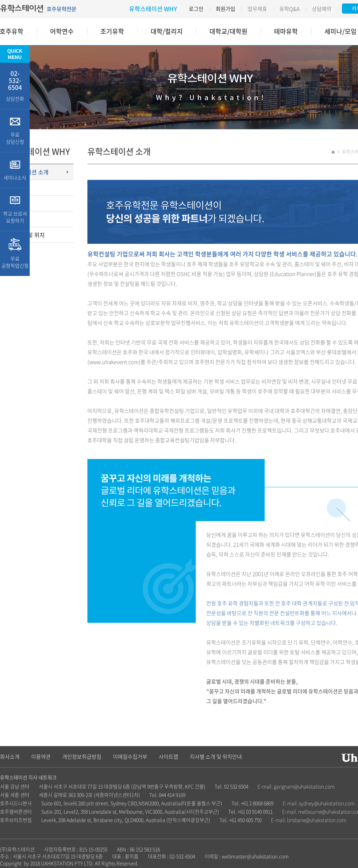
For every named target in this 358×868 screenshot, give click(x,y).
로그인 (196, 9)
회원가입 (225, 9)
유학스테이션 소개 (27, 172)
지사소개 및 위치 (25, 235)
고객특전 (16, 188)
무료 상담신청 (15, 131)
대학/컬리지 (167, 31)
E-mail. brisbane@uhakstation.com (309, 820)
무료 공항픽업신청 (15, 254)
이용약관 (41, 757)
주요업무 (16, 203)
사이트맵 (169, 757)
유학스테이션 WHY (153, 9)
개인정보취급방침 (82, 757)
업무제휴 (257, 9)
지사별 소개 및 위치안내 (216, 757)
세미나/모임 (341, 31)
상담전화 (15, 85)
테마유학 (286, 31)
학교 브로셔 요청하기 (15, 210)
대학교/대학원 (228, 31)
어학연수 (62, 31)
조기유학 (112, 31)
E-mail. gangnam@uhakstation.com (296, 786)
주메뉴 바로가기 (0, 0)
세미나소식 (15, 170)
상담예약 (322, 9)
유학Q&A (289, 9)
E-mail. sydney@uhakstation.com (319, 803)
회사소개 (10, 757)
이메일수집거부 (130, 757)
